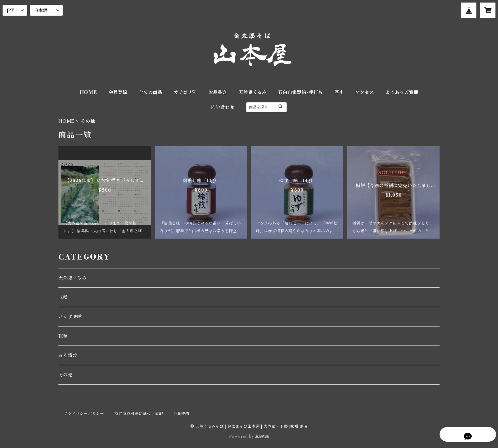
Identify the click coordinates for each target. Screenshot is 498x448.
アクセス (365, 92)
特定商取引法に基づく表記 (139, 414)
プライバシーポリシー (84, 414)
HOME (88, 92)
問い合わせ (223, 107)
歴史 (339, 92)
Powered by (249, 436)
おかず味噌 (70, 317)
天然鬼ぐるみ (73, 278)
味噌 (63, 297)
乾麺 (63, 336)
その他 (65, 375)
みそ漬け (68, 355)
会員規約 (182, 414)
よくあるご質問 (402, 92)
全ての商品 (151, 92)
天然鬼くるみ (253, 92)
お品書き (218, 92)
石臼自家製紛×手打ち (301, 92)
